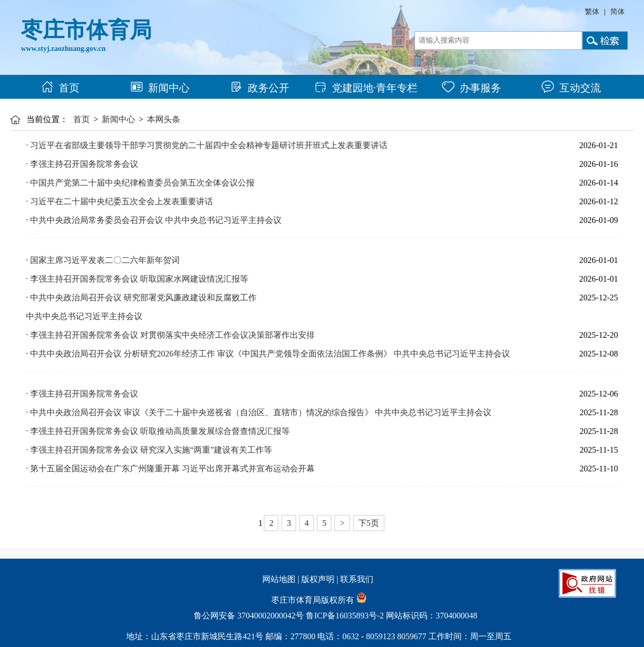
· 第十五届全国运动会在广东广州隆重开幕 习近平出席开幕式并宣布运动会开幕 (170, 468)
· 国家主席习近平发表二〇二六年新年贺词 (103, 260)
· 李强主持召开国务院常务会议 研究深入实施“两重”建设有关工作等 (149, 450)
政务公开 (260, 88)
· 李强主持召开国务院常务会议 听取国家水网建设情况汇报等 (137, 279)
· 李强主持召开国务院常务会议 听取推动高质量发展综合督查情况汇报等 (158, 431)
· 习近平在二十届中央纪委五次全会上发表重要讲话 (119, 201)
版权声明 (318, 579)
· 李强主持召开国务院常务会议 (82, 164)
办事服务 (472, 88)
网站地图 (279, 579)
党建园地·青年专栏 (366, 88)
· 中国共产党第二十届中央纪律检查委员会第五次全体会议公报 (140, 183)
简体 (618, 12)
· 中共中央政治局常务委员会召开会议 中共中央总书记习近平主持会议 (154, 220)
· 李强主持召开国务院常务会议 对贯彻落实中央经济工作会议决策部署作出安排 (170, 335)
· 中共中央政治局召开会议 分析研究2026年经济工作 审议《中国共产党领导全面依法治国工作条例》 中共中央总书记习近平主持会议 (268, 354)
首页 (60, 88)
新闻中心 (160, 88)
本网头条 (164, 119)
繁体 (592, 12)
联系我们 (357, 579)
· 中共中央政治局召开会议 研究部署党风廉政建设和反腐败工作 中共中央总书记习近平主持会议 (141, 307)
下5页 (369, 523)
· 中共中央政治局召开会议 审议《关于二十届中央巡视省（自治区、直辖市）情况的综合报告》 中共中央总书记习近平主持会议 (259, 412)
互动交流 (571, 88)
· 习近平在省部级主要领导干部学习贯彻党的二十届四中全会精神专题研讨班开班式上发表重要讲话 (207, 145)
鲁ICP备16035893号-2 (345, 616)
